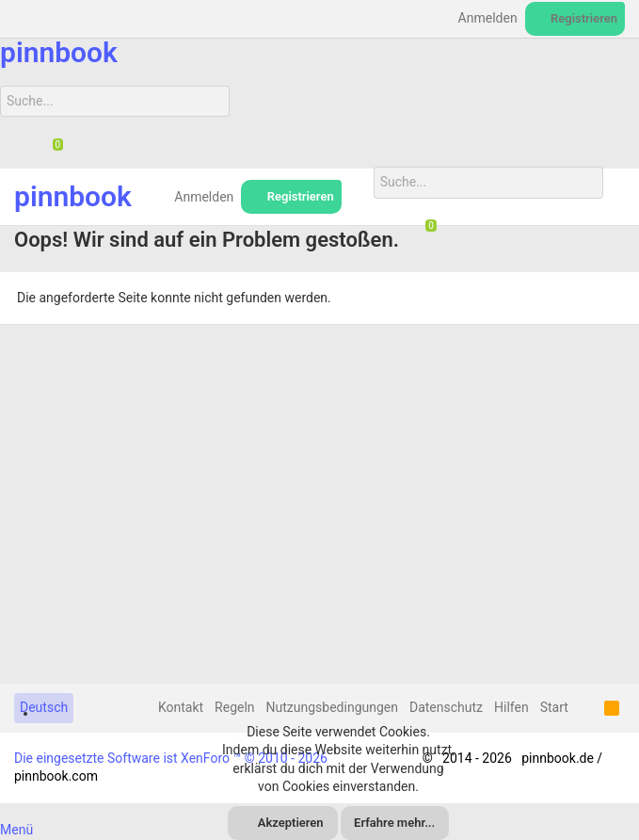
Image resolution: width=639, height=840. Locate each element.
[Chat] (51, 146)
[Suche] (115, 102)
